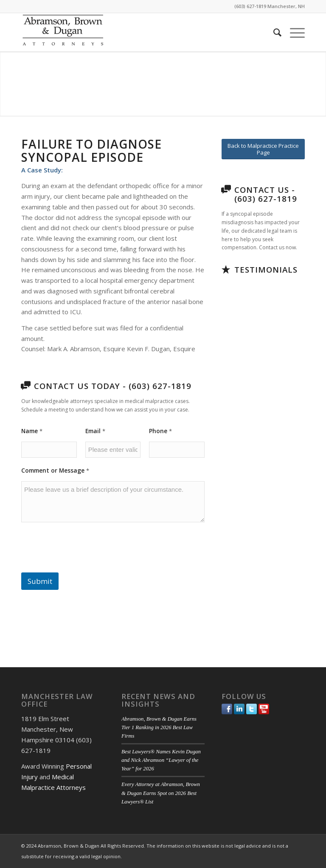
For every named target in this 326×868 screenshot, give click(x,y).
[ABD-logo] (63, 32)
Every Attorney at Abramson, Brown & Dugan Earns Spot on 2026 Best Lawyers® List (161, 793)
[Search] (273, 32)
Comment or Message (55, 470)
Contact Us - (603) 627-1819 (266, 194)
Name (32, 431)
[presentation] (86, 567)
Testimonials (266, 269)
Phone (160, 431)
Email (95, 431)
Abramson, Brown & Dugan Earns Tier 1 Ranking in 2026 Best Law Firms (159, 727)
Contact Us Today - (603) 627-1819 (113, 386)
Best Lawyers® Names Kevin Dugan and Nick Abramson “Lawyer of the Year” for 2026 (161, 760)
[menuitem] (273, 32)
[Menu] (293, 32)
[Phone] (177, 450)
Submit (40, 581)
